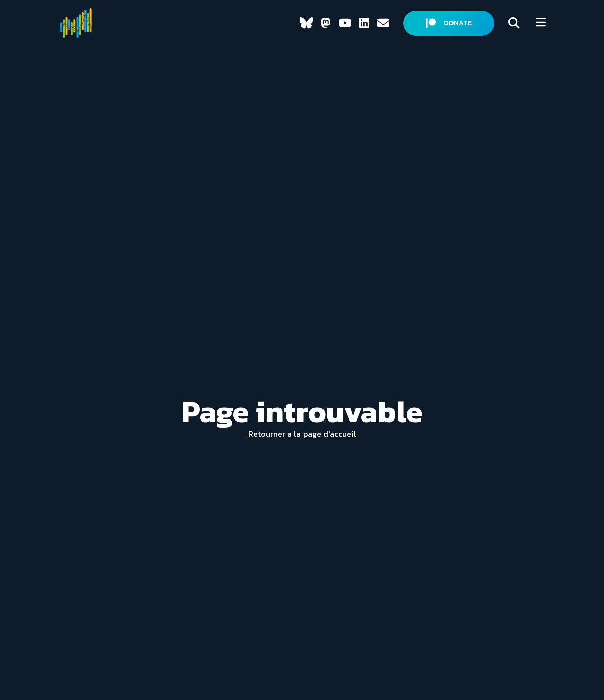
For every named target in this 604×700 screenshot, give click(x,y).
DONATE (449, 23)
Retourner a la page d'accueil (302, 434)
